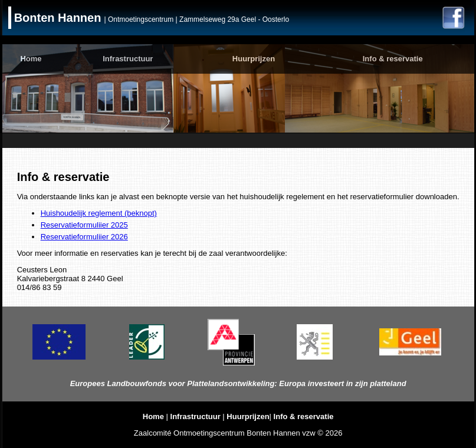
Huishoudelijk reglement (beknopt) (99, 213)
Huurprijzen (254, 59)
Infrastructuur (128, 59)
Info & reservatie (393, 59)
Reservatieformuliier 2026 (84, 237)
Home (31, 59)
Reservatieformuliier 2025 (84, 225)
